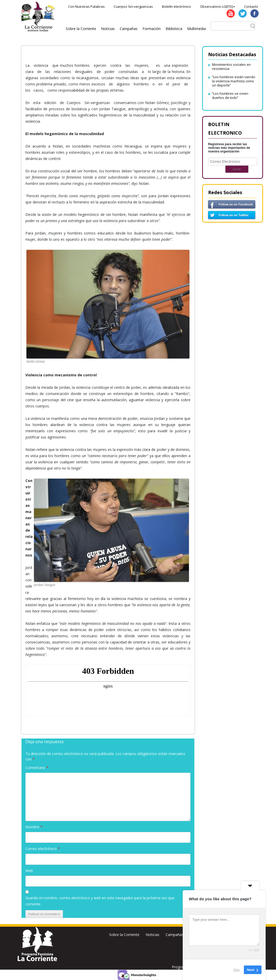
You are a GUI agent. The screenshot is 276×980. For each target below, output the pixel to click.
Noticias (108, 29)
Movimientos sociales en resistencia (231, 67)
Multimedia (196, 29)
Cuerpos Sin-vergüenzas (133, 6)
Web (29, 871)
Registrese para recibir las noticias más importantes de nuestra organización (229, 148)
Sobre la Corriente (81, 29)
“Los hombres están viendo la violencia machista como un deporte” (234, 81)
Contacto (251, 6)
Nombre (34, 827)
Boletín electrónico (176, 6)
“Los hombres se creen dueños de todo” (230, 96)
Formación (152, 29)
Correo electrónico (43, 849)
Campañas (129, 29)
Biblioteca (174, 29)
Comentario (37, 768)
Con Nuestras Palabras (86, 6)
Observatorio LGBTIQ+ (218, 6)
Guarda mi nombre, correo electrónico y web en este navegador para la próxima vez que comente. (100, 901)
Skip (236, 970)
